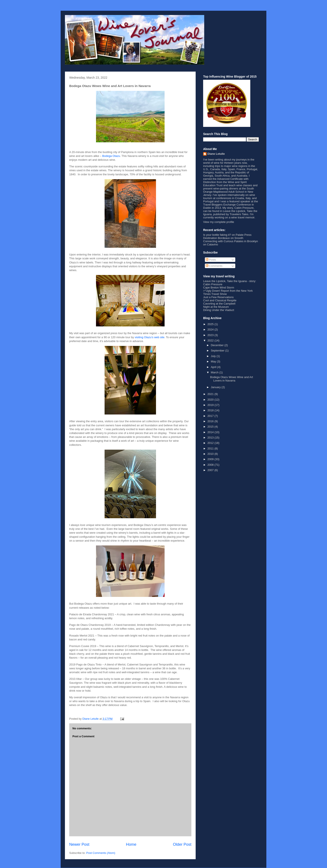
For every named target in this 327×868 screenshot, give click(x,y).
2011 (211, 448)
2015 (211, 427)
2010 (211, 454)
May (214, 361)
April (214, 367)
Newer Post (79, 844)
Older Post (182, 844)
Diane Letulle (216, 154)
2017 (211, 416)
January (216, 387)
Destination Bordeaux (216, 238)
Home (131, 844)
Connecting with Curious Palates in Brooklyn (231, 241)
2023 (211, 335)
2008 (211, 465)
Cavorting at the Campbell (219, 304)
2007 (211, 470)
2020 (211, 400)
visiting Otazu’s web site (150, 337)
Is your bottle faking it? (217, 235)
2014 (211, 432)
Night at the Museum (216, 307)
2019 (211, 405)
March (215, 372)
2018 (211, 410)
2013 (211, 438)
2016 (211, 421)
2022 (211, 340)
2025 (211, 324)
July (214, 356)
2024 (211, 330)
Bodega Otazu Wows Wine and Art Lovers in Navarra (231, 379)
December (218, 345)
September (218, 351)
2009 (211, 459)
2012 (211, 443)
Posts (211, 260)
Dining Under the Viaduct (219, 310)
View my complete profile (219, 222)
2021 (211, 394)
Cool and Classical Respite (220, 300)
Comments (214, 266)
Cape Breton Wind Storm (219, 288)
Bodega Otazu (111, 156)
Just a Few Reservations (218, 297)
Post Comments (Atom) (101, 853)
